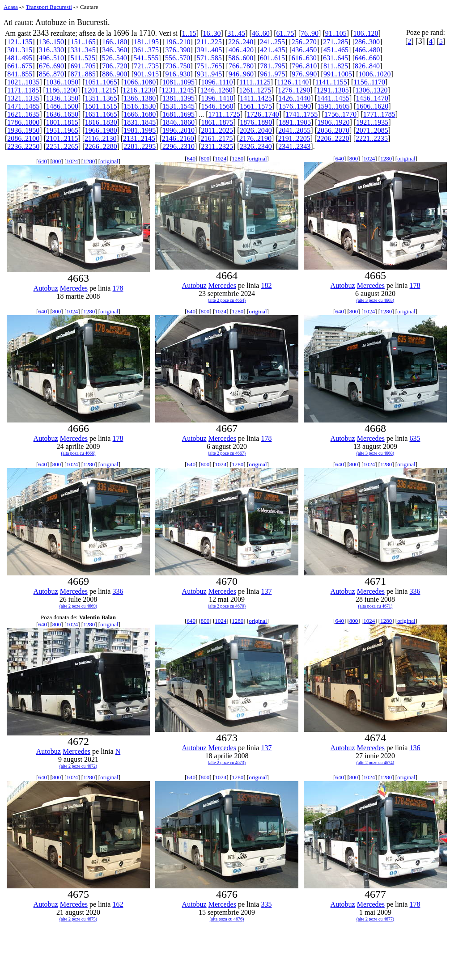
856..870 (51, 74)
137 (266, 591)
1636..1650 (62, 114)
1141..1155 (331, 82)
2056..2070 (333, 130)
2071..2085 (372, 130)
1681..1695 (178, 114)
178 (118, 288)
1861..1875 (217, 122)
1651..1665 (101, 114)
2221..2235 (372, 138)
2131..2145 (139, 138)
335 (266, 904)
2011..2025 (217, 130)
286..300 (367, 42)
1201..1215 (100, 90)
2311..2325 (217, 146)
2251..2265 (62, 146)
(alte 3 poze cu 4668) (375, 453)
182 (266, 285)
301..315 (20, 50)
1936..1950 (23, 130)
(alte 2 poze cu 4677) (375, 919)
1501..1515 (101, 106)
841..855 (20, 74)
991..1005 (338, 74)
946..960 (241, 74)
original (109, 161)
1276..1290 (294, 90)
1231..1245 (178, 90)
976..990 (304, 74)
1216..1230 (139, 90)
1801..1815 (62, 122)
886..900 (115, 74)
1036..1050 (62, 82)
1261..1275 (255, 90)
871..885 (83, 74)
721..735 (146, 66)
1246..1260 (217, 90)
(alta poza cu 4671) (376, 606)
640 (42, 161)
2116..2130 (100, 138)
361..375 (146, 50)
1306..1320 (371, 90)
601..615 (272, 58)
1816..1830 (101, 122)
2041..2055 (294, 130)
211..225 (209, 42)
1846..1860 (178, 122)
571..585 (209, 58)
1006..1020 (375, 74)
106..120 (365, 33)
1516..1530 (140, 106)
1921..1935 (372, 122)
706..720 (115, 66)
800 (57, 161)
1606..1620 (372, 106)
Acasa (11, 7)
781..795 (273, 66)
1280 (89, 161)
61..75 (285, 33)
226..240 (241, 42)
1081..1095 (178, 82)
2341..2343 (294, 146)
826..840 (367, 66)
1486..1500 (62, 106)
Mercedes (74, 288)
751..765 (209, 66)
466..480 (368, 50)
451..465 (336, 50)
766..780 (241, 66)
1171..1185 (23, 90)
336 (118, 591)
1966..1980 (101, 130)
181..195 (146, 42)
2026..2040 (256, 130)
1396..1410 (217, 98)
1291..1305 (333, 90)
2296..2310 (178, 146)
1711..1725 (224, 114)
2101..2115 (62, 138)
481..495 (20, 58)
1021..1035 (23, 82)
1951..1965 (62, 130)
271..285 (335, 42)
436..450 (304, 50)
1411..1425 (256, 98)
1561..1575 (256, 106)
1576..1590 (295, 106)
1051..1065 (101, 82)
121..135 (20, 42)
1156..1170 (369, 82)
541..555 (146, 58)
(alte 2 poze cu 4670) (227, 606)
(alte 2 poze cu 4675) (78, 919)
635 (415, 438)
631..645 (335, 58)
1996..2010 (178, 130)
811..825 (336, 66)
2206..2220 (333, 138)
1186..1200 (62, 90)
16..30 (212, 33)
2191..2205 (294, 138)
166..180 (115, 42)
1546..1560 (217, 106)
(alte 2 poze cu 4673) (227, 762)
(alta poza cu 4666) (79, 453)
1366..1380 (140, 98)
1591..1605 (334, 106)
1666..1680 (140, 114)
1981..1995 (140, 130)
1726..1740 (263, 114)
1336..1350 (62, 98)
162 (118, 904)
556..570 (178, 58)
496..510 (51, 58)
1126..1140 (293, 82)
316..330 (51, 50)
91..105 (336, 33)
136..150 (51, 42)
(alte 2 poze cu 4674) (375, 762)
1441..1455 (333, 98)
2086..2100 (23, 138)
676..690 (51, 66)
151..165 (83, 42)
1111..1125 (255, 82)
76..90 (310, 33)
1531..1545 (178, 106)
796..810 (304, 66)
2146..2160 (178, 138)
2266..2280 (101, 146)
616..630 (304, 58)
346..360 (115, 50)
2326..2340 (256, 146)
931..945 (209, 74)
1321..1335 (23, 98)
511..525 (83, 58)
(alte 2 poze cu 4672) (78, 766)
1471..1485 (23, 106)
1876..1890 (256, 122)
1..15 (189, 33)
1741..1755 (301, 114)
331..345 (83, 50)
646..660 (367, 58)
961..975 (273, 74)
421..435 (273, 50)
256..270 (304, 42)
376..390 (178, 50)
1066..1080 (140, 82)
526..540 (115, 58)
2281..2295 (140, 146)
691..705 (83, 66)
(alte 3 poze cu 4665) (375, 300)
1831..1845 (140, 122)
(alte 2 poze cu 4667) (227, 453)
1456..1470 (372, 98)
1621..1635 (23, 114)
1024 (72, 161)
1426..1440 (294, 98)
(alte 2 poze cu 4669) (78, 606)
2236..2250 (23, 146)
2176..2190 (255, 138)
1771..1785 (379, 114)
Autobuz (46, 288)
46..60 (261, 33)
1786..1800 (23, 122)
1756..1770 (340, 114)
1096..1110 (217, 82)
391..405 (209, 50)
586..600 (241, 58)
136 (415, 748)
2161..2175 (217, 138)
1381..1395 (178, 98)
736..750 (178, 66)
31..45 (236, 33)
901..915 (146, 74)
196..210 (178, 42)
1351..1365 (101, 98)
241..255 (272, 42)
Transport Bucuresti (49, 7)
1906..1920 (334, 122)
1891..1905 (295, 122)
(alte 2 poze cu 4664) (227, 300)
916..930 (178, 74)
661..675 (20, 66)
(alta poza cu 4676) (227, 919)
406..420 (241, 50)
